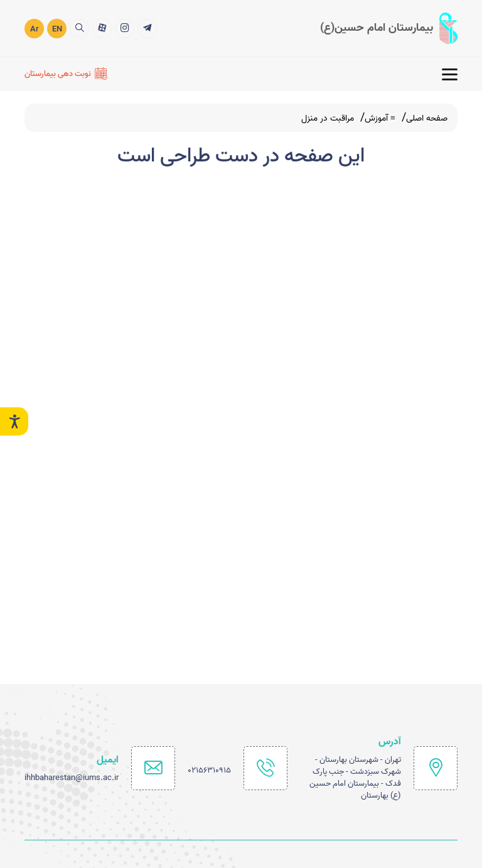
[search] (79, 27)
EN (57, 29)
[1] (147, 27)
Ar (35, 29)
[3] (102, 27)
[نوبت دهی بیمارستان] (66, 73)
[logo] (389, 28)
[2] (125, 27)
